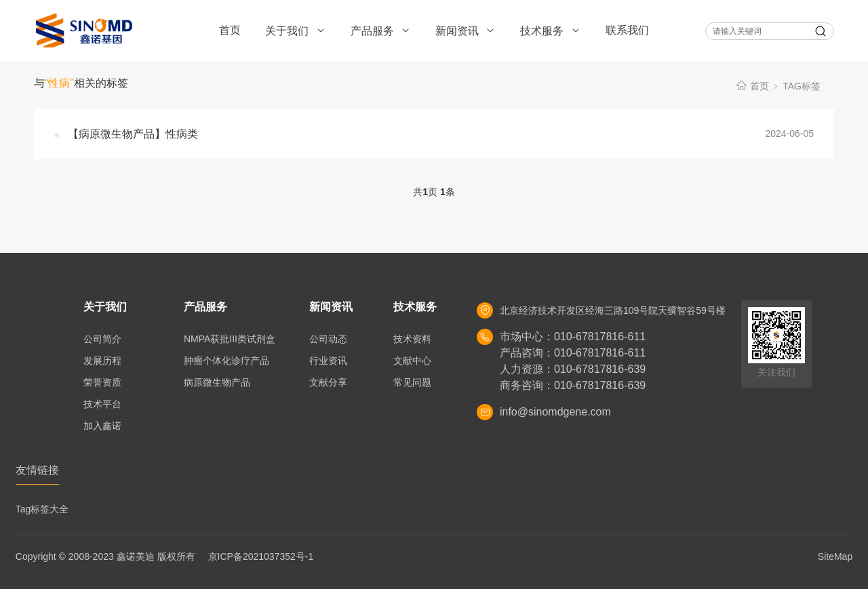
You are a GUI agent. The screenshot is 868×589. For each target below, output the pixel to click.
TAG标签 (802, 86)
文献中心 (412, 361)
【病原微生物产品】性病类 (133, 134)
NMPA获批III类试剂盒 (230, 339)
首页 (230, 30)
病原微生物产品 (217, 382)
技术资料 (412, 339)
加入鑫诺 (102, 426)
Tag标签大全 (42, 509)
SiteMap (835, 556)
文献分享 (328, 382)
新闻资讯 (466, 31)
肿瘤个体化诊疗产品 (226, 361)
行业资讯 (328, 361)
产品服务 (381, 31)
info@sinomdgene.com (555, 412)
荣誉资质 (102, 382)
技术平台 (102, 404)
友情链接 (37, 470)
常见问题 (412, 382)
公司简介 (102, 339)
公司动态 (328, 339)
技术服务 (550, 31)
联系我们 (627, 30)
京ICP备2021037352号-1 (261, 556)
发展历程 (102, 361)
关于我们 (295, 31)
